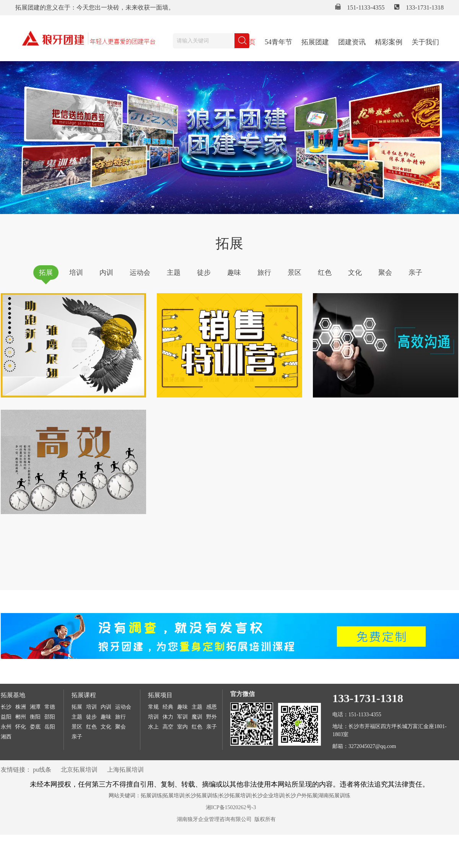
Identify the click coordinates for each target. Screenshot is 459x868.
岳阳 (50, 727)
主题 (174, 273)
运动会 (140, 273)
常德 (50, 707)
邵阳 (50, 717)
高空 (168, 727)
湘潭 (35, 707)
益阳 (6, 717)
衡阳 (35, 717)
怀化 (21, 727)
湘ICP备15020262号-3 (231, 807)
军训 (182, 717)
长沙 (6, 707)
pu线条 (42, 770)
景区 (295, 273)
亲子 (415, 273)
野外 (212, 717)
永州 (6, 727)
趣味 (234, 273)
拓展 (46, 273)
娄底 (35, 727)
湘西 (6, 737)
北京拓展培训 (79, 770)
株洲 (21, 707)
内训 (106, 273)
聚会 (385, 273)
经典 (168, 707)
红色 (325, 273)
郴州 (21, 717)
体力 (168, 717)
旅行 (264, 273)
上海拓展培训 (125, 770)
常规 (153, 707)
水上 (153, 727)
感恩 (212, 707)
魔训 (197, 717)
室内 (182, 727)
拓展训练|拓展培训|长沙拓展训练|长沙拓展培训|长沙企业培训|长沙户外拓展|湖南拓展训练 (246, 796)
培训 (76, 273)
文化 (355, 273)
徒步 (204, 273)
